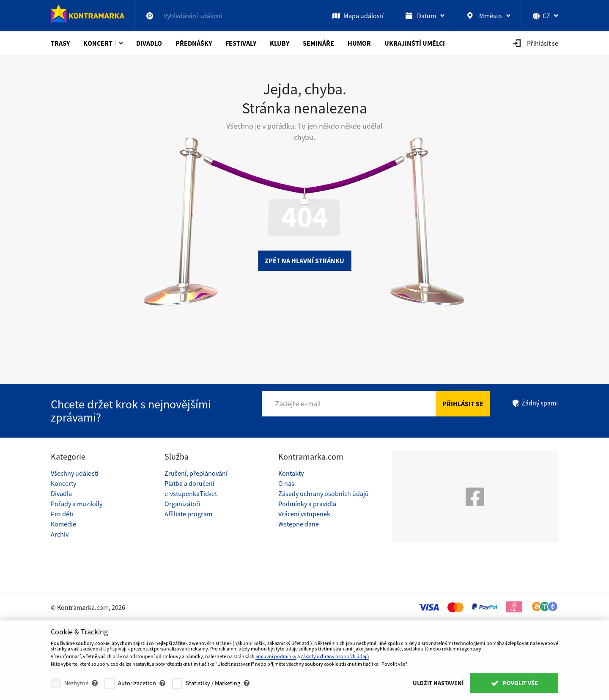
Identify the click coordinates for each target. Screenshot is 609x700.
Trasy (60, 43)
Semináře (318, 43)
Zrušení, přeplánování (196, 473)
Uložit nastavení (438, 683)
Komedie (63, 524)
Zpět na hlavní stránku (304, 261)
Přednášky (194, 43)
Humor (359, 43)
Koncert (98, 43)
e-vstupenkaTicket (191, 493)
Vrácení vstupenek (304, 514)
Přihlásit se (463, 404)
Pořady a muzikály (77, 504)
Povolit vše (514, 683)
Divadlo (149, 43)
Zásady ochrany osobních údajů (324, 493)
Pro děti (62, 514)
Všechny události (75, 473)
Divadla (61, 493)
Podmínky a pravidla (307, 504)
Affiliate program (188, 514)
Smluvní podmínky (276, 656)
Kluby (280, 43)
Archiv (60, 534)
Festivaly (241, 43)
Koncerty (63, 483)
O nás (286, 483)
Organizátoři (182, 504)
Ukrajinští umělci (415, 43)
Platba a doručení (189, 483)
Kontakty (291, 473)
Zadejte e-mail (298, 404)
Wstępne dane (299, 524)
